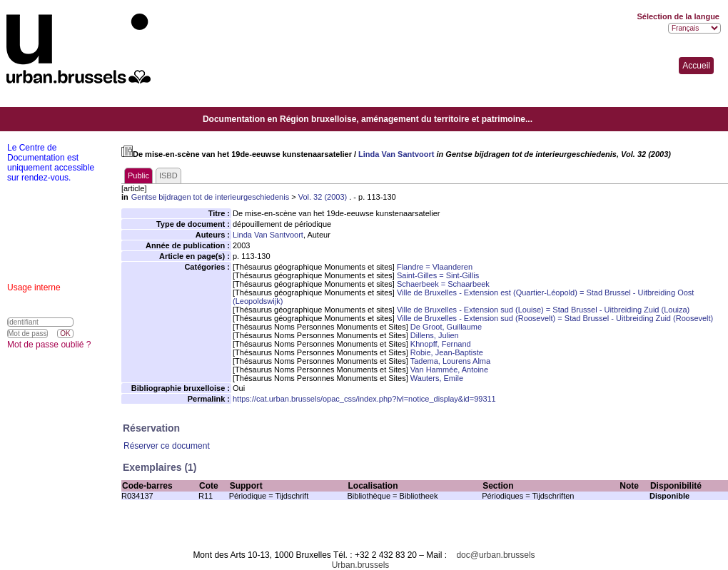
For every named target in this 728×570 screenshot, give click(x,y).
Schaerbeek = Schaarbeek (443, 284)
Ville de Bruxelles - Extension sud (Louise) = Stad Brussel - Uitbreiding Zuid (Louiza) (543, 310)
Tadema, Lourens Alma (451, 361)
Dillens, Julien (435, 335)
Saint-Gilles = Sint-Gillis (438, 275)
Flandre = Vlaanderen (435, 267)
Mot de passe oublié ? (49, 345)
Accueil (696, 66)
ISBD (168, 175)
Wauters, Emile (437, 378)
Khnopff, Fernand (441, 344)
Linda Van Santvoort (396, 154)
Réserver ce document (167, 446)
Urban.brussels (361, 565)
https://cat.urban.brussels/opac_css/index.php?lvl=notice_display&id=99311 (364, 399)
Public (138, 175)
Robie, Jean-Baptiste (447, 352)
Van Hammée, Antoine (449, 370)
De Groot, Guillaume (446, 327)
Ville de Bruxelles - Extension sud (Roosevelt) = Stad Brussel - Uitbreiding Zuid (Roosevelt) (555, 318)
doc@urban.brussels (495, 555)
